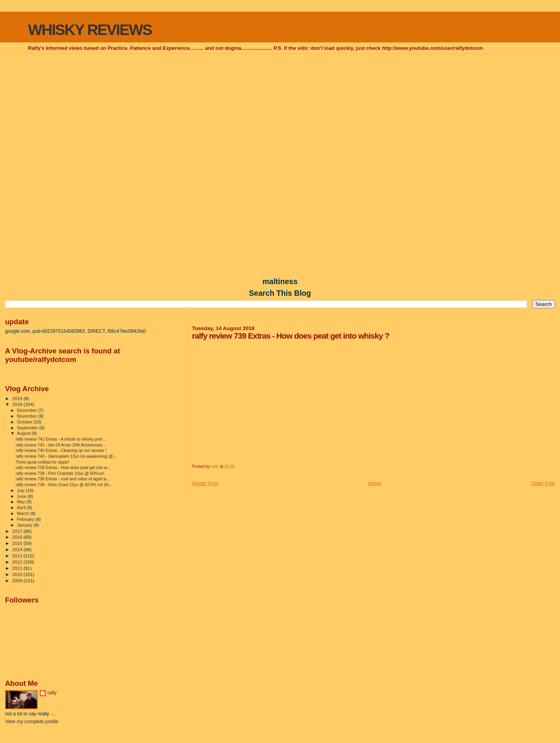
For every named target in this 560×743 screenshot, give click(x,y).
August (24, 433)
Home (375, 483)
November (28, 416)
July (22, 490)
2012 (18, 562)
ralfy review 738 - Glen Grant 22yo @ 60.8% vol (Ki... (64, 485)
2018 (18, 404)
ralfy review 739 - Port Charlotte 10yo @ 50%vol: (60, 473)
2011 (18, 568)
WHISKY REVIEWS (90, 30)
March (24, 513)
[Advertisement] (280, 111)
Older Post (543, 483)
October (25, 422)
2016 (18, 537)
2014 (18, 549)
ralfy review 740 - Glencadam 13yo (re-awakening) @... (66, 456)
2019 (18, 398)
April (22, 508)
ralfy (52, 693)
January (25, 525)
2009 (18, 581)
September (28, 428)
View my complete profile (32, 722)
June (22, 496)
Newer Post (205, 483)
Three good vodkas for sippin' (42, 462)
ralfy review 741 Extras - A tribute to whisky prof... (60, 439)
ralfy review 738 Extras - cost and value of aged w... (63, 479)
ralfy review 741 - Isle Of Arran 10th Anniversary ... (61, 445)
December (28, 410)
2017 (18, 531)
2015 (18, 543)
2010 (18, 574)
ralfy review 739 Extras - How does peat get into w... (63, 467)
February (26, 519)
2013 (18, 556)
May (22, 502)
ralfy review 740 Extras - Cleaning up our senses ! (61, 450)
